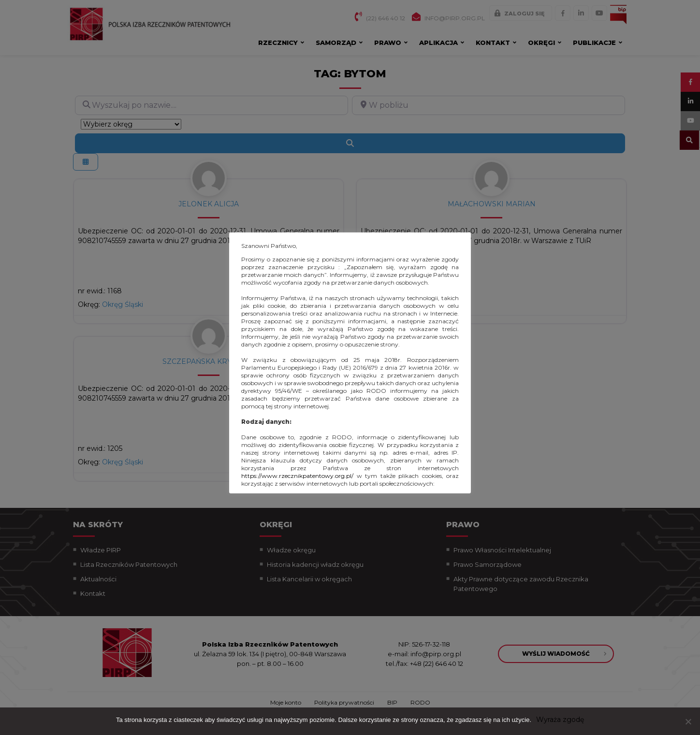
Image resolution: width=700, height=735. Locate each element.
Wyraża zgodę (560, 720)
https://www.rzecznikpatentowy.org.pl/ (297, 476)
